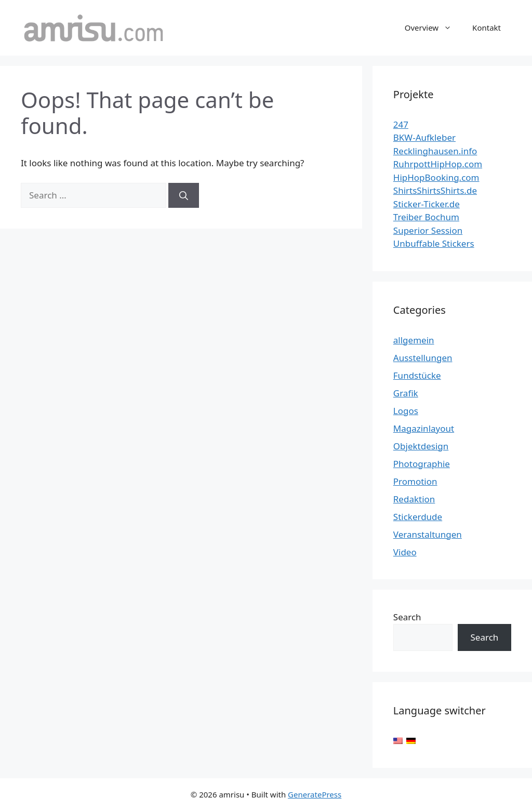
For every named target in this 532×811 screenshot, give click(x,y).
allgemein (414, 340)
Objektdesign (421, 446)
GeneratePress (315, 794)
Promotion (415, 481)
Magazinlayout (424, 428)
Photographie (422, 464)
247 (401, 124)
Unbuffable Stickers (434, 243)
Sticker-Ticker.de (427, 204)
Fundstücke (417, 375)
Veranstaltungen (428, 534)
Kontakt (487, 28)
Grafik (406, 393)
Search (407, 617)
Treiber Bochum (426, 217)
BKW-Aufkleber (424, 137)
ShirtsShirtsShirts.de (435, 190)
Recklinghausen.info (435, 151)
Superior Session (428, 230)
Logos (406, 411)
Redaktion (414, 499)
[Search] (184, 195)
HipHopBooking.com (436, 177)
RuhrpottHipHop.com (438, 164)
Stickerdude (418, 517)
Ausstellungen (423, 358)
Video (405, 552)
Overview (433, 28)
